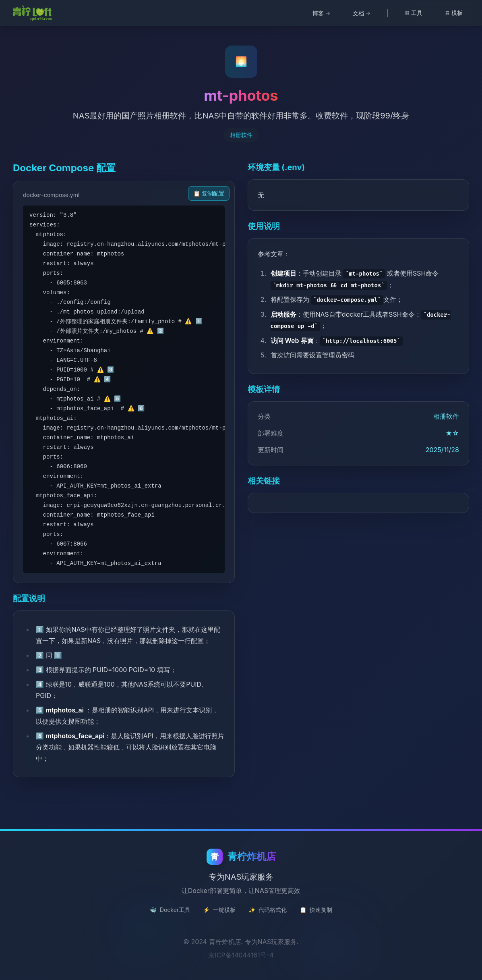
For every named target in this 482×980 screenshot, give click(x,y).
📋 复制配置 (209, 193)
